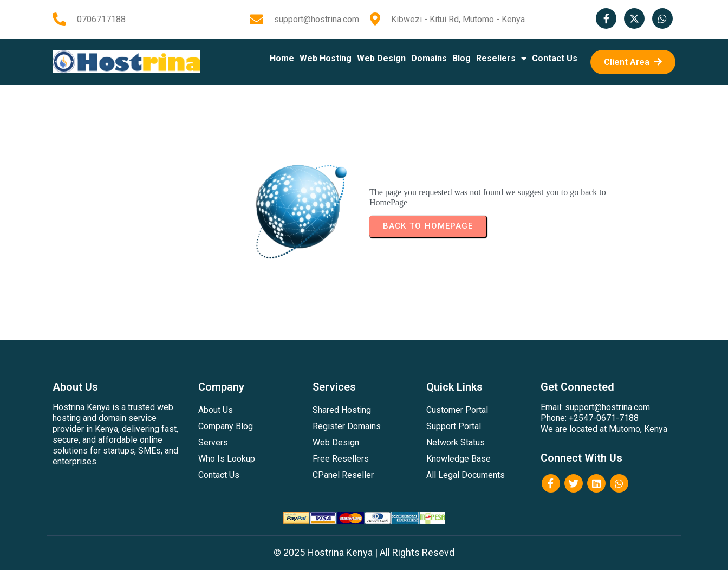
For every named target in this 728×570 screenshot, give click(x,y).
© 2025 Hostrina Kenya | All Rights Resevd (364, 552)
